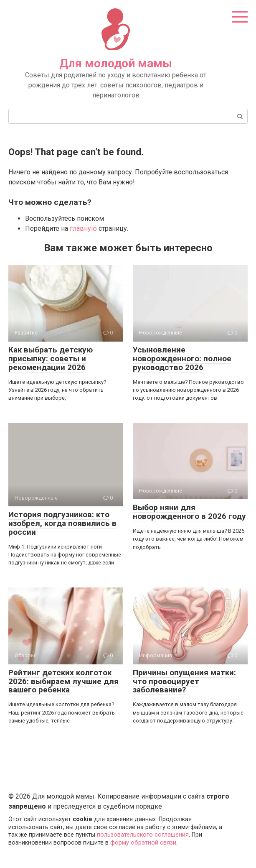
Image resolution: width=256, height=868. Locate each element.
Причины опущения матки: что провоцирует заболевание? (184, 681)
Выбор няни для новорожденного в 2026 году (189, 512)
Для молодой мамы (116, 63)
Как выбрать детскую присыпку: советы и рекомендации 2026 (51, 359)
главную (83, 228)
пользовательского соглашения (143, 835)
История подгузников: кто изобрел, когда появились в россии (62, 523)
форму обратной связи (143, 843)
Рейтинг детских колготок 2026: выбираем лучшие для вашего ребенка (63, 681)
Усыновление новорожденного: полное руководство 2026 (182, 359)
